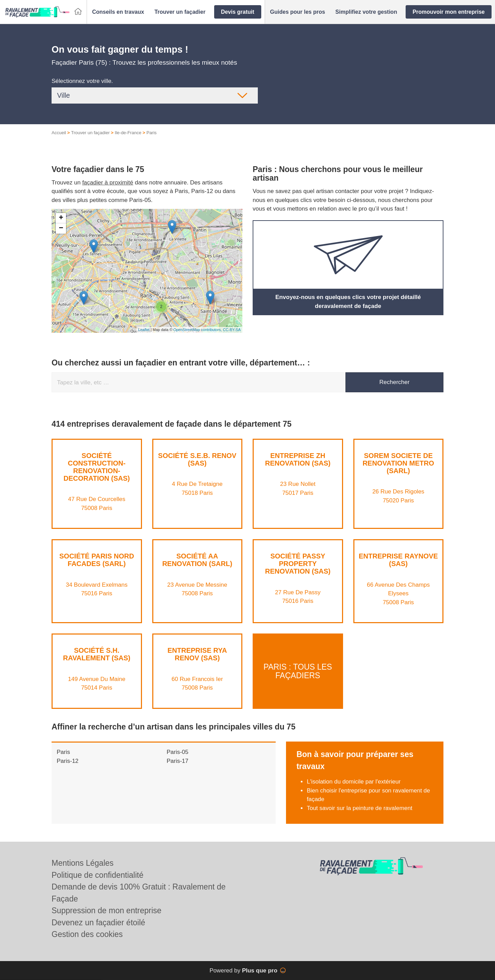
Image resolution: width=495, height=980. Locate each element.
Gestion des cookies (87, 934)
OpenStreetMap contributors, (198, 330)
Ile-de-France (128, 133)
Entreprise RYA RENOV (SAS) (197, 654)
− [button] (61, 228)
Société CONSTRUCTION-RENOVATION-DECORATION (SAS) (97, 467)
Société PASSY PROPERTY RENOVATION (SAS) (298, 564)
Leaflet (144, 330)
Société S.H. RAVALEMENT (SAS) (97, 654)
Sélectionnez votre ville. (82, 81)
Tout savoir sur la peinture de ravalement (359, 808)
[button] (118, 12)
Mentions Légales (82, 863)
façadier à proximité (108, 183)
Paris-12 (68, 761)
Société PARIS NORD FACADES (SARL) (97, 560)
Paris (63, 752)
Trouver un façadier (90, 133)
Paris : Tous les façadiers (298, 671)
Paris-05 (178, 752)
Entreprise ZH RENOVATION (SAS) (298, 459)
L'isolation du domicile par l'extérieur (354, 782)
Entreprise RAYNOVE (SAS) (398, 560)
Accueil (59, 133)
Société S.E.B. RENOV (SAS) (197, 459)
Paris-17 (178, 761)
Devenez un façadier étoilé (98, 923)
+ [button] (61, 218)
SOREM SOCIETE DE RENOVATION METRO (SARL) (398, 463)
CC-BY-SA (232, 330)
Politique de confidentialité (97, 875)
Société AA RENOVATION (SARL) (197, 560)
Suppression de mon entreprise (107, 910)
